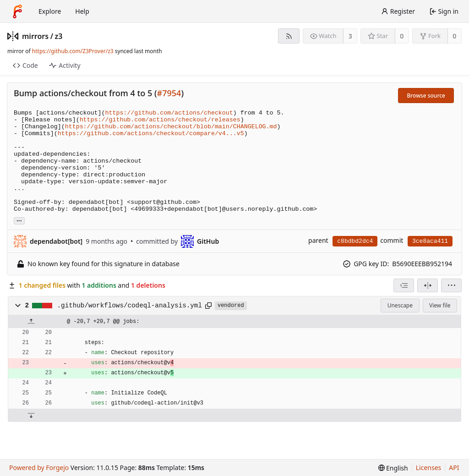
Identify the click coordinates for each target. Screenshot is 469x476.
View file (440, 305)
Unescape (400, 305)
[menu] (451, 285)
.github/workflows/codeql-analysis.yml (130, 306)
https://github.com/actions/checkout (169, 113)
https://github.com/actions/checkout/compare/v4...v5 (151, 134)
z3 (59, 36)
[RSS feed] (289, 36)
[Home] (17, 11)
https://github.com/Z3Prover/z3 (73, 51)
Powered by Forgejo (39, 468)
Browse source (426, 96)
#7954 (169, 93)
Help (82, 11)
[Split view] (428, 285)
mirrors (35, 36)
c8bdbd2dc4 (355, 241)
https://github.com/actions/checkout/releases (160, 120)
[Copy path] (208, 306)
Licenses (429, 468)
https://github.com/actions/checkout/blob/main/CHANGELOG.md (171, 127)
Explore (50, 11)
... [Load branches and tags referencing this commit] (19, 220)
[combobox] (404, 285)
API (454, 468)
